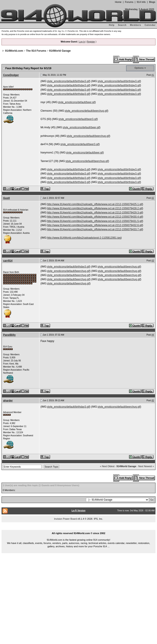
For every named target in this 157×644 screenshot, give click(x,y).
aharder (8, 401)
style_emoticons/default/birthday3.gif (68, 81)
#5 (153, 400)
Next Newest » (146, 466)
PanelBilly (9, 335)
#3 (153, 261)
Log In (82, 42)
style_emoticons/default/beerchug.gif (86, 111)
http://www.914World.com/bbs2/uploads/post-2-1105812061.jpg (84, 238)
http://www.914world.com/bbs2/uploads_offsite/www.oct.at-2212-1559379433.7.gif (95, 229)
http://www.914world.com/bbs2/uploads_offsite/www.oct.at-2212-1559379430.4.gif (95, 217)
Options (139, 68)
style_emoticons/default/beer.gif (77, 102)
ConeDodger (11, 75)
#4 (153, 335)
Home (118, 2)
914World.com (14, 51)
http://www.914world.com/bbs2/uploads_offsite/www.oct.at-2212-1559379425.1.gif (95, 204)
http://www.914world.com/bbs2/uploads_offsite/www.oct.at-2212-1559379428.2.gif (95, 208)
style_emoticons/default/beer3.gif (78, 119)
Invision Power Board (65, 519)
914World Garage (60, 51)
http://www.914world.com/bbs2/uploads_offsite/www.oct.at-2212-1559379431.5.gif (95, 221)
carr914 (8, 261)
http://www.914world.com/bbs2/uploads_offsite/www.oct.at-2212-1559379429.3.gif (95, 213)
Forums (129, 2)
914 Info (141, 2)
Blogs (152, 2)
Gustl (6, 198)
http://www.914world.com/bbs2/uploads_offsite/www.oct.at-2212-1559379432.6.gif (95, 225)
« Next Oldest (107, 466)
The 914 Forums (36, 51)
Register (91, 42)
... (78, 528)
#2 (153, 198)
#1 (153, 75)
